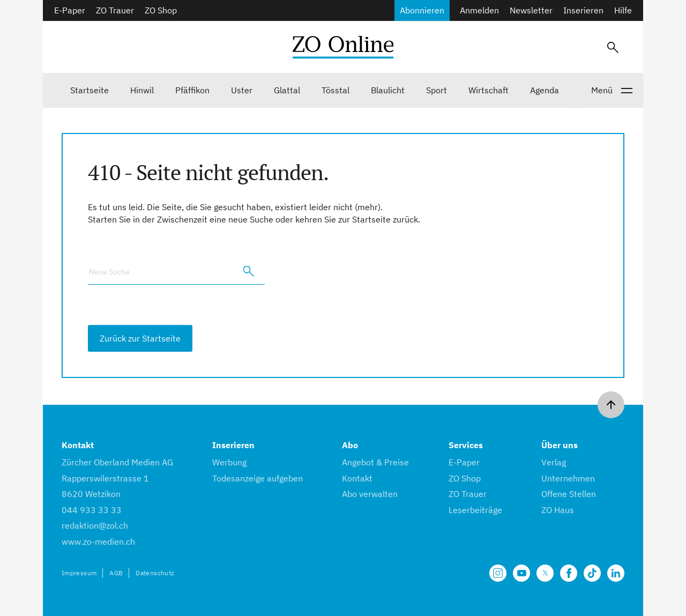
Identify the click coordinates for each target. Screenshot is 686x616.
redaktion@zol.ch (95, 525)
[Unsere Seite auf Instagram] (498, 573)
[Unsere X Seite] (545, 573)
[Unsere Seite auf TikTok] (592, 573)
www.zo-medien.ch (98, 541)
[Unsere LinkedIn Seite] (616, 573)
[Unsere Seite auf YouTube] (521, 573)
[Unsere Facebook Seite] (569, 573)
